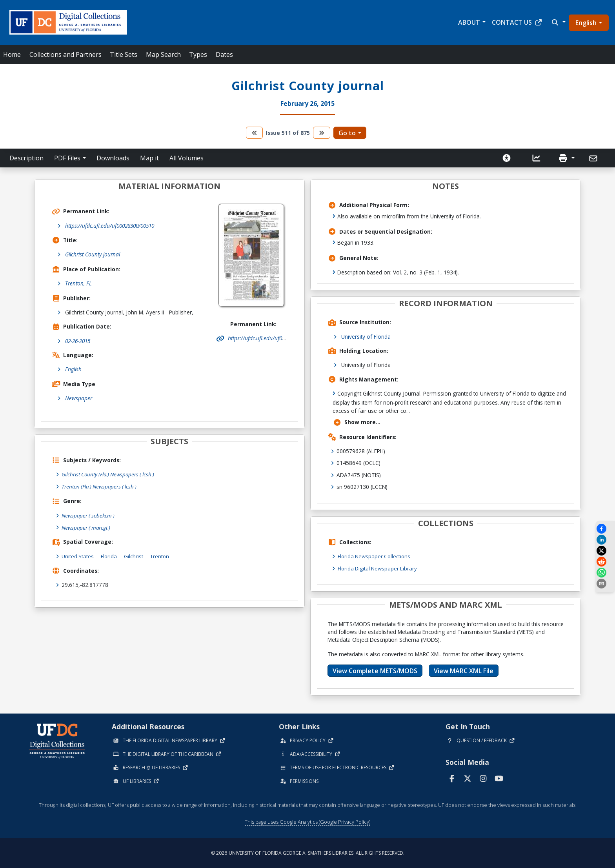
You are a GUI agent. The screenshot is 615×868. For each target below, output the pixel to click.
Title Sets (124, 54)
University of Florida (366, 337)
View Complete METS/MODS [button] (375, 670)
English (586, 23)
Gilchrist (135, 555)
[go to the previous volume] (255, 133)
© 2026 (308, 853)
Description (26, 158)
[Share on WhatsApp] (605, 573)
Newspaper (79, 398)
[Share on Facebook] (605, 529)
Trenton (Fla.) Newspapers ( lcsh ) (101, 486)
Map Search (163, 54)
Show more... (357, 422)
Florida (110, 555)
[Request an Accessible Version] (507, 158)
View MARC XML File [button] (464, 670)
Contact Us (517, 22)
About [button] (469, 22)
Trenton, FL (78, 283)
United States (78, 555)
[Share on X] (605, 551)
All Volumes (187, 158)
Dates (224, 54)
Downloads (113, 158)
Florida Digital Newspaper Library (379, 568)
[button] (558, 22)
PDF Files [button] (67, 158)
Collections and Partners (66, 54)
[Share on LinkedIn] (605, 540)
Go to (347, 133)
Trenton (161, 555)
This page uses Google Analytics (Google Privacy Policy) (307, 821)
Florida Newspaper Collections (376, 556)
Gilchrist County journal (93, 254)
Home (12, 54)
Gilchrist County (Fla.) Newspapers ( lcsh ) (110, 474)
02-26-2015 (78, 341)
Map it (149, 158)
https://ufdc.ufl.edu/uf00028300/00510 (110, 226)
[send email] (605, 584)
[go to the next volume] (322, 133)
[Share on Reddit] (605, 562)
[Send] (594, 158)
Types (198, 54)
